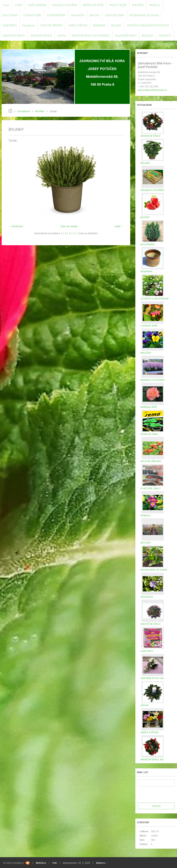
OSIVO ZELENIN (114, 15)
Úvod (6, 5)
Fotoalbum (29, 25)
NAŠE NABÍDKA (37, 5)
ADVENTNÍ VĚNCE (41, 36)
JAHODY (95, 15)
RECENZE (148, 36)
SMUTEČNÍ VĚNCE (14, 36)
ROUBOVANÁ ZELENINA (144, 15)
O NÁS (19, 5)
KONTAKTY (165, 36)
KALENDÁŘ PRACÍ (126, 36)
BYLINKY (116, 25)
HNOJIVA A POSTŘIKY (65, 5)
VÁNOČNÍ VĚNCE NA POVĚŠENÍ (91, 36)
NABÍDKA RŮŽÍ (149, 407)
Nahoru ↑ (101, 863)
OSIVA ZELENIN (149, 434)
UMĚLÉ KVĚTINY (78, 25)
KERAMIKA (99, 25)
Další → (119, 226)
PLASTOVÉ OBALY (150, 488)
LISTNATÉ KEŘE (32, 15)
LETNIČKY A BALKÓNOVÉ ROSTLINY (148, 25)
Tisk (54, 863)
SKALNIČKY (78, 15)
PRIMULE (155, 5)
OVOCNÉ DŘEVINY (52, 25)
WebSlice (41, 863)
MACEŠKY (138, 5)
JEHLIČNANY (10, 15)
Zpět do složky (69, 226)
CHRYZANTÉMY (56, 15)
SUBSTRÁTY (10, 25)
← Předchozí (16, 226)
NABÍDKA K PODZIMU (153, 380)
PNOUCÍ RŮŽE (118, 5)
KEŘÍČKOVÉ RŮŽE (93, 5)
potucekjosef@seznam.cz (152, 90)
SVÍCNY (62, 36)
